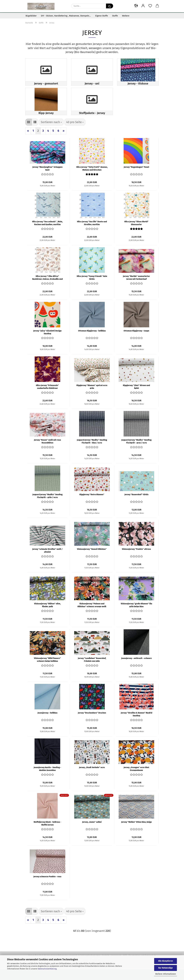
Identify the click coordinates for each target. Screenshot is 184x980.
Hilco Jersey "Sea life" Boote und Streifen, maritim (92, 233)
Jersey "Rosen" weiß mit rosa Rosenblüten (47, 452)
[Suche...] (110, 6)
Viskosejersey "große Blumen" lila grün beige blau (136, 615)
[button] (136, 6)
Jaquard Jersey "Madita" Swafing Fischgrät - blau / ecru (92, 452)
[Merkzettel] (150, 6)
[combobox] (51, 133)
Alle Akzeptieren (166, 961)
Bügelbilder (31, 16)
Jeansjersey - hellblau (47, 723)
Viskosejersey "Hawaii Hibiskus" (92, 560)
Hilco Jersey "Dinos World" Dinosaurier (136, 233)
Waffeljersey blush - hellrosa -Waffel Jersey (47, 834)
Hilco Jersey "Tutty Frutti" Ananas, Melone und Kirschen (92, 179)
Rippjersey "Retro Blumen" (92, 505)
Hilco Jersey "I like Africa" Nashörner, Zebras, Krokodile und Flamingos (47, 288)
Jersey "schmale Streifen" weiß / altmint (47, 561)
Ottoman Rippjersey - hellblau (92, 341)
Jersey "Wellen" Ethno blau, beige (136, 832)
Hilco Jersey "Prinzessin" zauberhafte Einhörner (47, 397)
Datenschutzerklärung (47, 969)
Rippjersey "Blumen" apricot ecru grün (92, 397)
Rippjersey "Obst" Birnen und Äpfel (136, 397)
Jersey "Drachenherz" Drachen (92, 723)
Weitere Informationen (166, 974)
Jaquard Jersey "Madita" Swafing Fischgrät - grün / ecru (47, 506)
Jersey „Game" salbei (92, 832)
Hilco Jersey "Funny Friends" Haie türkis (92, 288)
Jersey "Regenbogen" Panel (136, 178)
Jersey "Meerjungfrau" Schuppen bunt (47, 179)
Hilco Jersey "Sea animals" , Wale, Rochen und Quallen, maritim (47, 233)
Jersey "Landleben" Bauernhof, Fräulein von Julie (92, 670)
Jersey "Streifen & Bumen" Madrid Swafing (136, 725)
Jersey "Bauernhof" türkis (136, 505)
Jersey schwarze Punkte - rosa (47, 887)
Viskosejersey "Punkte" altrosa (136, 560)
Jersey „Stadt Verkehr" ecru (92, 778)
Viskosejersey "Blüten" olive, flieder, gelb (47, 615)
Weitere (126, 16)
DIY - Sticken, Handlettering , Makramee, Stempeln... (66, 16)
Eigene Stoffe (102, 16)
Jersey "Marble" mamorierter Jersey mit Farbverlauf (136, 288)
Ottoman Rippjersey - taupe (136, 341)
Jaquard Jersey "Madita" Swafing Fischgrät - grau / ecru (136, 452)
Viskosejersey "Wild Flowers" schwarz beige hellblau (47, 670)
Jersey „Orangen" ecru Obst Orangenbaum (136, 779)
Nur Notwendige (166, 968)
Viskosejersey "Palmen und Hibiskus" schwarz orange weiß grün (92, 615)
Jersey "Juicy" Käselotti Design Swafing (47, 342)
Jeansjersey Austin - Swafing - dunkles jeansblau (47, 779)
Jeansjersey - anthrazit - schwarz (136, 669)
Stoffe (115, 16)
